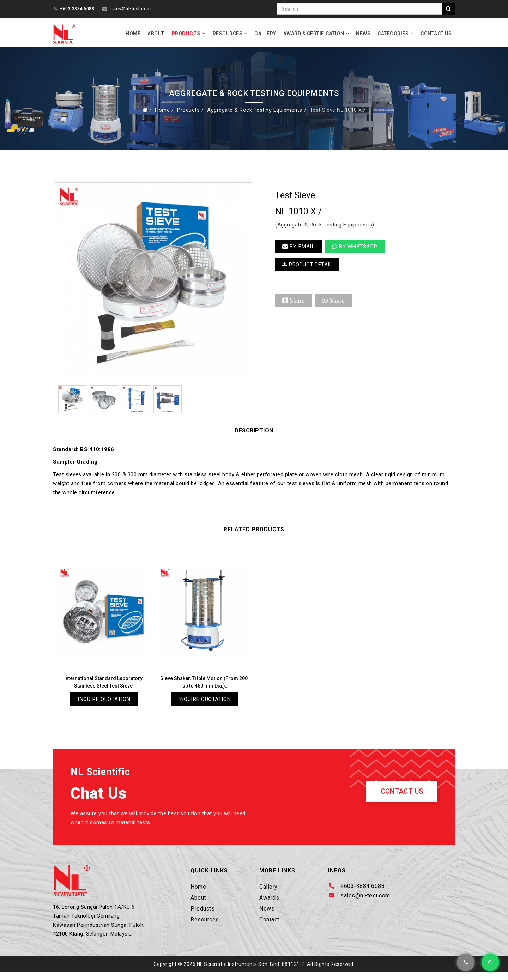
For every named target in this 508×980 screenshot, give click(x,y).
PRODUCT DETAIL (310, 269)
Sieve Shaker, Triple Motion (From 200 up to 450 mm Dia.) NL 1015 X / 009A (204, 689)
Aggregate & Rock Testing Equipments (253, 113)
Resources (228, 34)
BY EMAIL (299, 250)
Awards (269, 902)
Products (186, 34)
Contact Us (436, 34)
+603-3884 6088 (362, 891)
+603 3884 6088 (77, 9)
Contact (269, 924)
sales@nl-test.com (130, 9)
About (156, 34)
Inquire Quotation (104, 702)
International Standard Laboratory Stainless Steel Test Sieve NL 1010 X (103, 689)
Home (133, 34)
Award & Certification (314, 34)
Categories (393, 34)
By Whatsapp (357, 250)
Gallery (265, 34)
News (363, 34)
